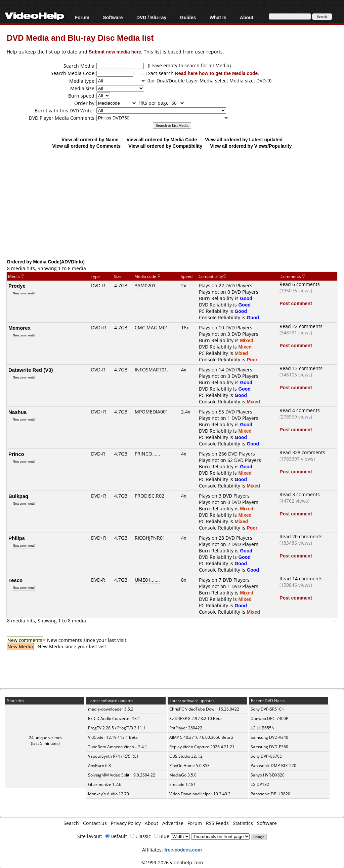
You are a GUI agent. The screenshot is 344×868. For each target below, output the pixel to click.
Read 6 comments (300, 284)
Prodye (17, 286)
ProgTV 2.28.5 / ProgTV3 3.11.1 (117, 728)
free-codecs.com (183, 850)
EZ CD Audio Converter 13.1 (114, 718)
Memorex (19, 328)
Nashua (17, 412)
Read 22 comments (301, 326)
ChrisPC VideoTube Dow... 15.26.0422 (204, 709)
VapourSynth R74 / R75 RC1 (113, 756)
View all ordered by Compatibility (165, 146)
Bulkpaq (18, 496)
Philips (17, 538)
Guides (188, 17)
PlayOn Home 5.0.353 (189, 766)
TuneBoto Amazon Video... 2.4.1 (118, 747)
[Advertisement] (175, 204)
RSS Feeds (217, 823)
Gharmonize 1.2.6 (105, 784)
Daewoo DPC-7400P (269, 718)
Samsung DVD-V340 (269, 737)
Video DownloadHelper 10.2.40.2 (200, 794)
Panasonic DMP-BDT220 (273, 766)
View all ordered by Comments (86, 146)
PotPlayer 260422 (186, 728)
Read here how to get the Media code (217, 73)
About (247, 17)
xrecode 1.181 (183, 784)
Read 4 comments (300, 410)
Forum (82, 17)
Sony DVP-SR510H (268, 709)
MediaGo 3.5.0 (183, 775)
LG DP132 (260, 784)
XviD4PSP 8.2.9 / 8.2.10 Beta (196, 718)
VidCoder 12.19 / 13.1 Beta (113, 737)
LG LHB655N (263, 728)
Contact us (95, 823)
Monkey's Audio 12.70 (109, 794)
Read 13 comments (301, 368)
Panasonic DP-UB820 (270, 794)
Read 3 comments (300, 494)
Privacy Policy (126, 823)
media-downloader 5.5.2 (111, 709)
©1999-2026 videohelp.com (172, 862)
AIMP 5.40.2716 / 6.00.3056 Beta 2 (201, 737)
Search (71, 823)
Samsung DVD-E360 (269, 747)
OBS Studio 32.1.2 (186, 756)
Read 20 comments (301, 536)
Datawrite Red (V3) (31, 370)
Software (113, 17)
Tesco (15, 580)
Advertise (173, 823)
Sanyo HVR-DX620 (268, 775)
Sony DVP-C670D (267, 756)
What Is (218, 17)
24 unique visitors (45, 738)
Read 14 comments (301, 578)
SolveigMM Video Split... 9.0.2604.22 (122, 775)
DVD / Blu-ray (151, 17)
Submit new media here (115, 52)
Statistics (243, 823)
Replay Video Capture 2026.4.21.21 (202, 747)
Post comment (296, 303)
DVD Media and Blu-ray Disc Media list (80, 38)
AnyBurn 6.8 (99, 766)
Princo (16, 454)
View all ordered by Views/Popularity (251, 146)
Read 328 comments (302, 452)
